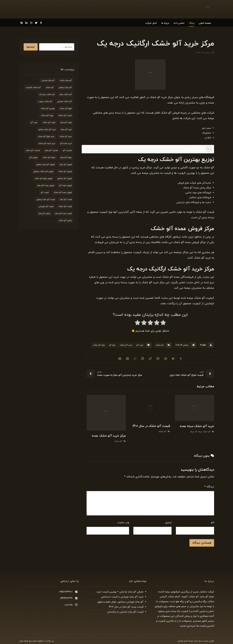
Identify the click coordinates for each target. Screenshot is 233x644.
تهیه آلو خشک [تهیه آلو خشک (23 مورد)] (47, 116)
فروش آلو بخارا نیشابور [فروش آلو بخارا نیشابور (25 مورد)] (45, 164)
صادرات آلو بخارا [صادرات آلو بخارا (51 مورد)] (51, 150)
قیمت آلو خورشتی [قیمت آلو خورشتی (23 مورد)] (46, 206)
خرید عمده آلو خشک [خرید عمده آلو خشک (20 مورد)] (47, 143)
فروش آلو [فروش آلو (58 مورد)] (34, 157)
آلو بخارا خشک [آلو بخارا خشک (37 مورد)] (66, 80)
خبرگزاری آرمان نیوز (36, 641)
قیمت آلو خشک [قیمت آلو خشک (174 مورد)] (65, 206)
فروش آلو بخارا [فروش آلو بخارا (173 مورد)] (66, 164)
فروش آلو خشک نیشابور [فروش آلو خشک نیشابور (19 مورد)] (43, 171)
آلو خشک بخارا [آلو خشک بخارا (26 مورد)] (66, 94)
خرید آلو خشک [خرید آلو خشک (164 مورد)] (66, 136)
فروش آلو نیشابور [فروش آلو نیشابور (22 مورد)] (65, 178)
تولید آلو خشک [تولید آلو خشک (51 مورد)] (49, 123)
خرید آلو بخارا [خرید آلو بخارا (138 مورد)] (66, 129)
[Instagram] (31, 23)
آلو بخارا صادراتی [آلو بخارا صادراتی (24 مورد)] (48, 80)
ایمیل (168, 522)
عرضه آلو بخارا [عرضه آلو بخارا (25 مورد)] (66, 157)
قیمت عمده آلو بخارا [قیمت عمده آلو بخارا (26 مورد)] (63, 213)
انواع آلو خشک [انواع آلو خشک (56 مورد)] (66, 108)
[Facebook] (41, 23)
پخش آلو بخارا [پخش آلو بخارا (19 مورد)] (44, 213)
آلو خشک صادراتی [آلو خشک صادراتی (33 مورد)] (64, 101)
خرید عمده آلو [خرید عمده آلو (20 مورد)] (66, 143)
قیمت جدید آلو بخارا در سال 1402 (126, 607)
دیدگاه (209, 487)
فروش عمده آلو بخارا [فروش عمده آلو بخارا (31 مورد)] (46, 185)
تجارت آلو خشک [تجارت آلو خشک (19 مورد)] (65, 116)
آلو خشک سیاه (204, 432)
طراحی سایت (209, 641)
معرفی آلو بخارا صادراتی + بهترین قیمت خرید (120, 592)
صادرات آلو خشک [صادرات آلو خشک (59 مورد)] (33, 150)
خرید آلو (140, 345)
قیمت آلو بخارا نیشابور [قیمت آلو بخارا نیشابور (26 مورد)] (46, 199)
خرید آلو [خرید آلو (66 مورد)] (34, 123)
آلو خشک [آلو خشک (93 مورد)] (50, 87)
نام (213, 522)
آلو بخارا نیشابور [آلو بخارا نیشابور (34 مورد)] (65, 87)
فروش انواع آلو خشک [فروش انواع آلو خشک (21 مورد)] (43, 178)
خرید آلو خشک (126, 345)
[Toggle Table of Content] (207, 149)
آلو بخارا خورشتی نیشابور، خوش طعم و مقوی (120, 602)
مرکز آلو (112, 345)
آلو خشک (160, 345)
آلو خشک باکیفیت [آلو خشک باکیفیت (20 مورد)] (33, 87)
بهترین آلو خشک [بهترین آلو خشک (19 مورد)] (48, 108)
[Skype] (21, 23)
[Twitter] (36, 23)
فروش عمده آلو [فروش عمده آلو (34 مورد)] (65, 185)
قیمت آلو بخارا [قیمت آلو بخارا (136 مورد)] (66, 199)
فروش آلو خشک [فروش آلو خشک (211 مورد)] (65, 171)
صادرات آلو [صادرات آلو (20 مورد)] (67, 150)
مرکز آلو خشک (99, 345)
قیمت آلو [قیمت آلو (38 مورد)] (45, 192)
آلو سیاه (194, 432)
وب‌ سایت (123, 522)
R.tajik (203, 345)
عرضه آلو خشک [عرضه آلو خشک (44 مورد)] (49, 157)
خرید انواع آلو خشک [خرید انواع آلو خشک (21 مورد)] (46, 136)
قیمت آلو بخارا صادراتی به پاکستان (125, 612)
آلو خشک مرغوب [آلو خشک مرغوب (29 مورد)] (45, 101)
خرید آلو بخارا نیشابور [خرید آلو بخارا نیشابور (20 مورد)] (47, 129)
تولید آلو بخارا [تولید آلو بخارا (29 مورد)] (66, 123)
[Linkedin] (26, 23)
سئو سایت (198, 641)
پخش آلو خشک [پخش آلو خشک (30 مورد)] (65, 220)
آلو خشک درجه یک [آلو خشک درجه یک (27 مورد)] (47, 94)
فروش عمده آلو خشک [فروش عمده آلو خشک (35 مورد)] (63, 192)
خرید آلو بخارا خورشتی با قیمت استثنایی (122, 597)
